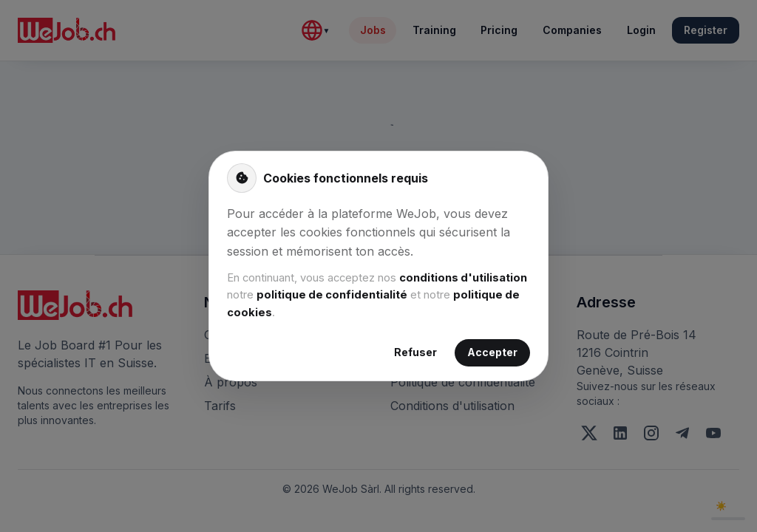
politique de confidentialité (332, 295)
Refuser (415, 353)
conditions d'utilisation (463, 278)
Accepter (492, 353)
